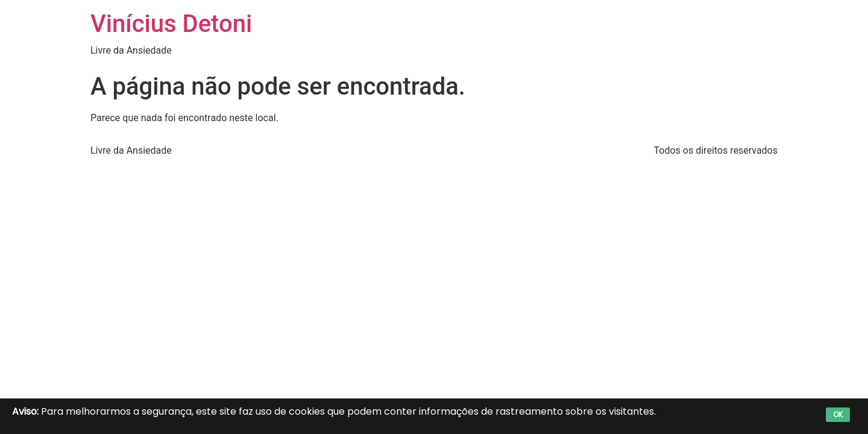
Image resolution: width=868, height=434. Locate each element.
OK (838, 414)
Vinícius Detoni (171, 24)
